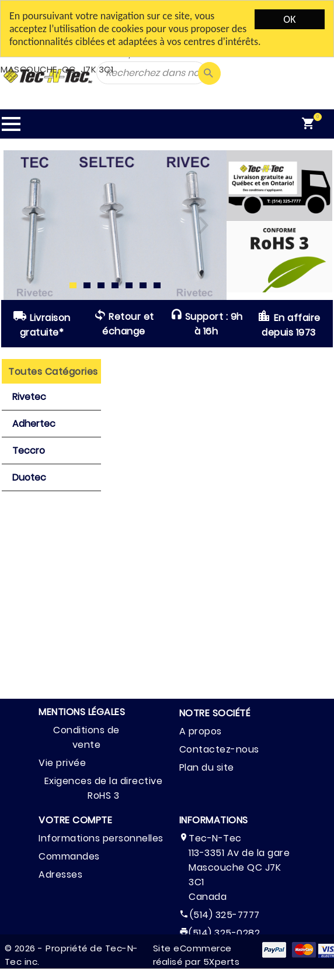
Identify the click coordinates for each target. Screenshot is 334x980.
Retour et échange (124, 324)
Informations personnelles (101, 838)
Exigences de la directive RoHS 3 (104, 788)
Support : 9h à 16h (206, 324)
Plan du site (207, 767)
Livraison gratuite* (42, 324)
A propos (201, 731)
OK (289, 19)
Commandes (69, 856)
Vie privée (62, 763)
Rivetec (29, 397)
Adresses (60, 874)
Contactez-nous (219, 749)
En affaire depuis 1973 (289, 324)
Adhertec (34, 424)
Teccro (29, 451)
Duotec (29, 477)
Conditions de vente (86, 737)
